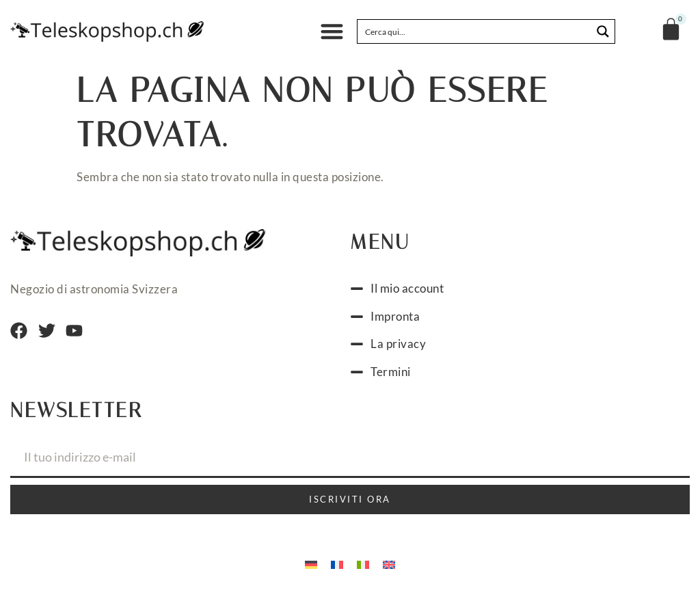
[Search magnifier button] (603, 31)
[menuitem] (311, 563)
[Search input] (475, 31)
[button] (332, 32)
